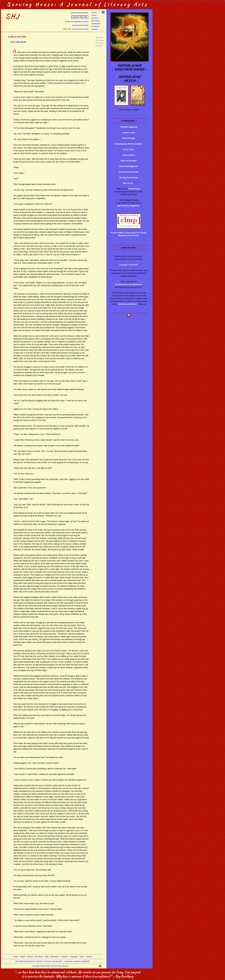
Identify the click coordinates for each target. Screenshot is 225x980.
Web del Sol (128, 183)
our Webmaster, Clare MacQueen (128, 284)
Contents (96, 26)
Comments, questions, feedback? (77, 961)
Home (94, 12)
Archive (95, 18)
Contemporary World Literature (129, 144)
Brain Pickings (129, 138)
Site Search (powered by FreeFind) (29, 961)
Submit (95, 29)
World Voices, (135, 189)
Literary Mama (129, 155)
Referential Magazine (129, 166)
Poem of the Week (129, 161)
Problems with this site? (53, 961)
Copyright (74, 957)
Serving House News (80, 25)
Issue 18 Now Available (80, 13)
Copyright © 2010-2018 (129, 265)
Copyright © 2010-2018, (50, 966)
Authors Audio (129, 133)
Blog (47, 957)
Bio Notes (96, 21)
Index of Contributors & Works (77, 22)
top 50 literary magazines (128, 206)
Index (82, 957)
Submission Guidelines (127, 304)
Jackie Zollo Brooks (18, 42)
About (94, 15)
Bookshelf (96, 24)
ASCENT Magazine (129, 127)
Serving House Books (80, 29)
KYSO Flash (129, 150)
